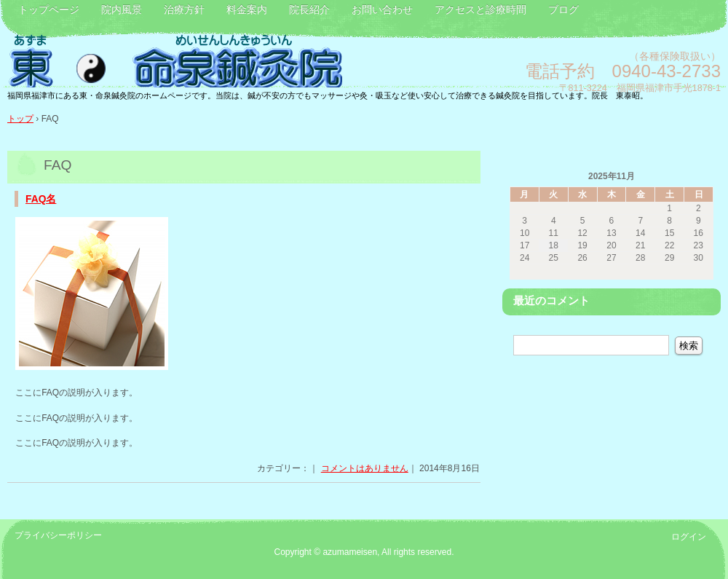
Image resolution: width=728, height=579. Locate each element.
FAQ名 (41, 199)
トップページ (49, 9)
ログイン (689, 537)
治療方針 (184, 9)
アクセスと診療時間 (480, 9)
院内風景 (122, 9)
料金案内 (247, 9)
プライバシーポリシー (58, 535)
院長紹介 (309, 9)
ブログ (563, 9)
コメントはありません (365, 468)
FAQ (58, 165)
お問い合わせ (382, 9)
